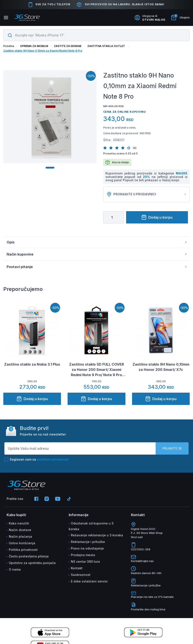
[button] (106, 148)
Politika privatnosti (23, 550)
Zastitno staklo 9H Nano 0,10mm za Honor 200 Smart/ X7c (161, 368)
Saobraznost (81, 575)
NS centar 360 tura (85, 562)
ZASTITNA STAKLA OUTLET (106, 46)
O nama (15, 570)
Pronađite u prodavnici (147, 195)
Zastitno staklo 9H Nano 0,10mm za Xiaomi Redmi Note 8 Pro (43, 51)
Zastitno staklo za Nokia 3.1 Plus (32, 365)
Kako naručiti (19, 524)
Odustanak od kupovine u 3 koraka (91, 527)
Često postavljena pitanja (29, 557)
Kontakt (77, 569)
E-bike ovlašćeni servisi (89, 582)
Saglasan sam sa (37, 460)
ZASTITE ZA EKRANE (68, 46)
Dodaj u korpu (157, 218)
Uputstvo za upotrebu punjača (32, 563)
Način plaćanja (20, 537)
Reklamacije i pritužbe (88, 542)
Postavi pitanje (96, 267)
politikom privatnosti (53, 460)
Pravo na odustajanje (87, 549)
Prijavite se (172, 449)
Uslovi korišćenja (22, 543)
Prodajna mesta (83, 555)
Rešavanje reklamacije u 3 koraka (97, 536)
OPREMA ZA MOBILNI (34, 46)
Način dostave (20, 530)
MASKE (182, 173)
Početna (9, 46)
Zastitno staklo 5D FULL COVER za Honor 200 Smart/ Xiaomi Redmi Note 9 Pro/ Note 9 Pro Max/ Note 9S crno (96, 370)
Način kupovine (96, 255)
